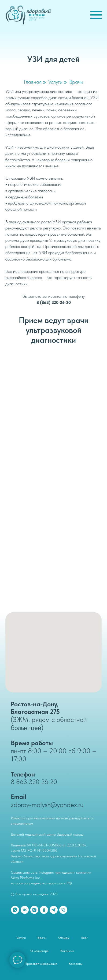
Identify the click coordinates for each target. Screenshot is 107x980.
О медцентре (39, 951)
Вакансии (67, 951)
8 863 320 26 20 (34, 782)
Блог (84, 938)
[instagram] (34, 910)
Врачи (76, 82)
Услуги (55, 82)
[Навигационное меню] (96, 15)
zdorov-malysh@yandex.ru (47, 804)
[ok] (44, 910)
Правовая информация (41, 964)
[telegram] (54, 910)
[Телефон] (63, 910)
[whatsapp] (15, 910)
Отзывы (64, 938)
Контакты (76, 964)
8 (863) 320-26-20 (54, 302)
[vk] (25, 910)
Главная (33, 82)
